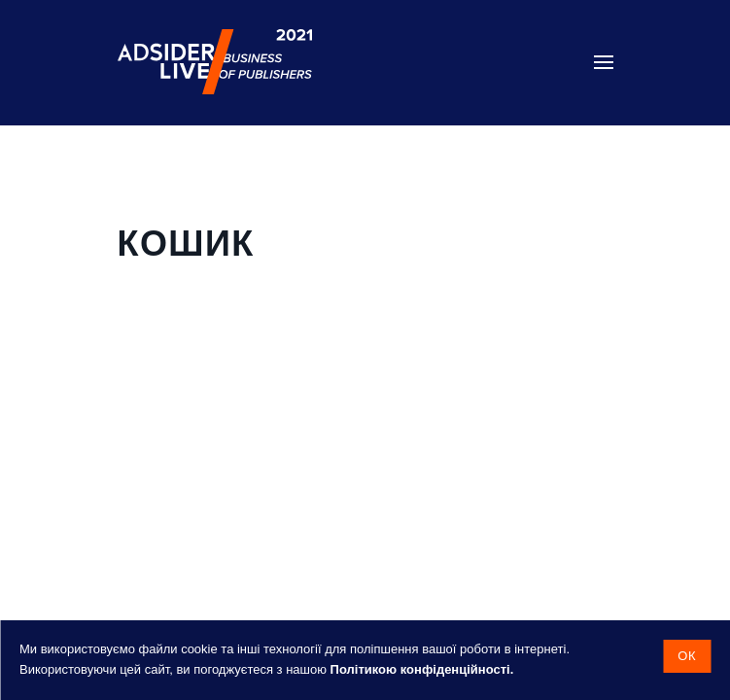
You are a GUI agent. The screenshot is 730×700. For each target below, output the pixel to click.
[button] (604, 62)
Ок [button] (687, 656)
